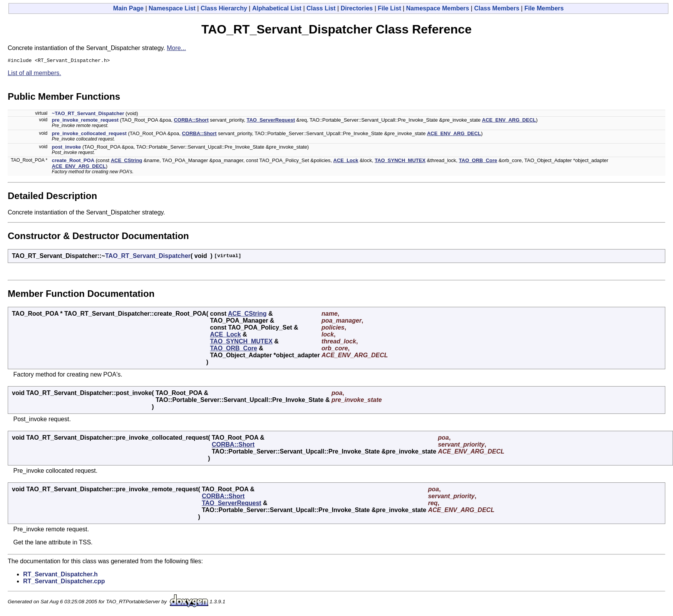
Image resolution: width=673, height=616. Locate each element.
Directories (357, 8)
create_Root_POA (73, 162)
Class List (321, 8)
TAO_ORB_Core (478, 162)
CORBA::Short (191, 121)
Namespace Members (438, 8)
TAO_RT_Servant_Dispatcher (148, 257)
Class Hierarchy (224, 8)
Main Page (128, 8)
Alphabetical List (277, 8)
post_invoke (67, 148)
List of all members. (34, 74)
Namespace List (172, 8)
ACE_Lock (346, 162)
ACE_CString (127, 162)
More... (176, 48)
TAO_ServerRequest (271, 121)
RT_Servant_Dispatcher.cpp (64, 582)
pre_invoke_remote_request (85, 121)
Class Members (496, 8)
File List (389, 8)
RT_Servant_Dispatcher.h (60, 575)
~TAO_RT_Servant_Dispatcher (88, 115)
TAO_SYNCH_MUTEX (400, 162)
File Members (544, 8)
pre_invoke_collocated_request (89, 135)
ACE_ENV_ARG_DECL (509, 121)
